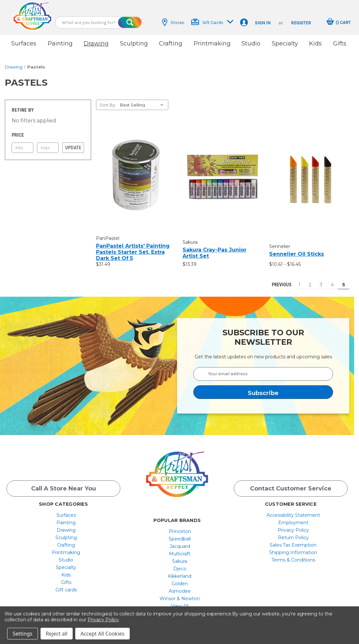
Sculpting (134, 43)
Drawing (96, 43)
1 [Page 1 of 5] (299, 281)
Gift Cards (212, 22)
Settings (23, 634)
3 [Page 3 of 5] (321, 281)
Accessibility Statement (293, 512)
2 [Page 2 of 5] (310, 281)
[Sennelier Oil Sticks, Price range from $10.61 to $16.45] (309, 174)
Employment (293, 519)
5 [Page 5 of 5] (344, 281)
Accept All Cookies (102, 634)
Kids (315, 43)
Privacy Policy (293, 527)
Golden (180, 580)
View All (180, 603)
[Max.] (48, 144)
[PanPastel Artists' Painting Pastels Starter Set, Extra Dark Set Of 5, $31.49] (136, 171)
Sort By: (108, 101)
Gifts (340, 43)
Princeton (180, 528)
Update (73, 144)
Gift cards (66, 587)
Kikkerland (180, 573)
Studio (251, 43)
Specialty (285, 43)
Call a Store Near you (64, 485)
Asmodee (180, 588)
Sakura (180, 558)
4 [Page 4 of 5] (332, 281)
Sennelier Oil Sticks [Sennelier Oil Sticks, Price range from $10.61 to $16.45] (297, 250)
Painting (60, 43)
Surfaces (24, 43)
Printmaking (212, 43)
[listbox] (144, 101)
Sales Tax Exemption (293, 542)
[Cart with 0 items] (338, 22)
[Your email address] (263, 370)
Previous (279, 281)
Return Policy (293, 534)
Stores (173, 22)
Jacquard (180, 543)
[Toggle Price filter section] (48, 131)
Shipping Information (293, 549)
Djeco (180, 565)
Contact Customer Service (291, 485)
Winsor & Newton (180, 595)
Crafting (171, 43)
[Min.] (23, 144)
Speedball (180, 536)
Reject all (57, 634)
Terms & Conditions (293, 557)
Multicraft (180, 551)
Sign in (263, 23)
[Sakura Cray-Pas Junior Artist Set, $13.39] (222, 173)
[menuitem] (66, 512)
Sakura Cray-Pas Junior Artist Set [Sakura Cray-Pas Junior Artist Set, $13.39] (215, 249)
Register (301, 23)
